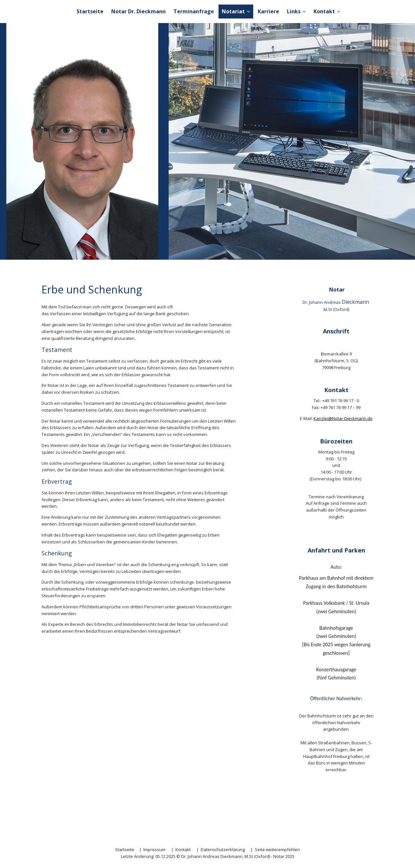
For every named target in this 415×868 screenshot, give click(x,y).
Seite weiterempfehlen (277, 850)
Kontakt (327, 11)
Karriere (268, 11)
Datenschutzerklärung (223, 850)
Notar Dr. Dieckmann (138, 11)
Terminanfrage (194, 11)
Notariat (236, 11)
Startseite (90, 11)
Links (296, 11)
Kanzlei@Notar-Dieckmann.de (343, 436)
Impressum (154, 850)
